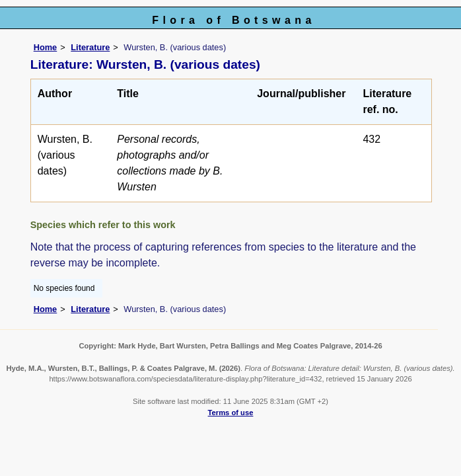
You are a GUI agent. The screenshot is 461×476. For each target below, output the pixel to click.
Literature (90, 47)
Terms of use (231, 413)
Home (46, 47)
